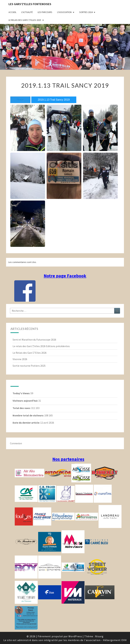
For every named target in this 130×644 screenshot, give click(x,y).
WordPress (75, 636)
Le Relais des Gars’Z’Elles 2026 (30, 353)
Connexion (16, 443)
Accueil (12, 12)
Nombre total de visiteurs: (28, 415)
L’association (64, 12)
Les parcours (45, 12)
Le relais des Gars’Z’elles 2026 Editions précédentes (41, 346)
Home (20, 100)
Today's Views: (22, 393)
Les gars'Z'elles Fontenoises (30, 4)
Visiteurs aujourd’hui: (25, 401)
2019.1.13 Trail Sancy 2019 (54, 100)
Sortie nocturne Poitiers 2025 (29, 366)
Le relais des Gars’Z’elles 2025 (25, 20)
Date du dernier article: (26, 423)
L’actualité (27, 12)
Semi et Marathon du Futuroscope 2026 (34, 340)
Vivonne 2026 (20, 359)
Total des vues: (22, 408)
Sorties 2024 (86, 12)
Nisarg (99, 636)
